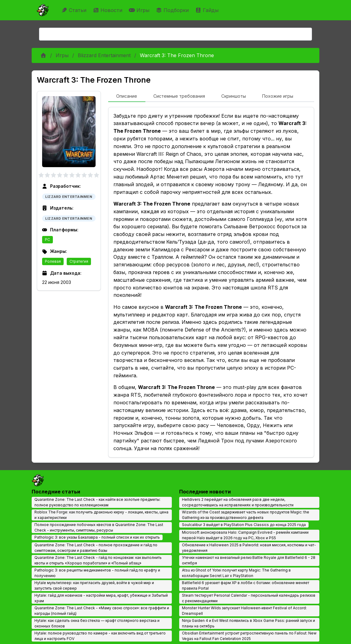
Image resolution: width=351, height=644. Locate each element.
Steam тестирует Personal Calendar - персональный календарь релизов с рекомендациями (249, 598)
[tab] (127, 96)
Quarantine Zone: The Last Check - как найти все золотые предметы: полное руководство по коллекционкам (97, 502)
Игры (140, 10)
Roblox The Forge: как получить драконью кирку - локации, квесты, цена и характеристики (101, 515)
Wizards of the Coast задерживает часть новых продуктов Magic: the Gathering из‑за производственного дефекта (246, 515)
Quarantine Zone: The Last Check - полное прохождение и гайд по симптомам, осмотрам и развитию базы (96, 548)
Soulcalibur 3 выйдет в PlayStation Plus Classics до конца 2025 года (244, 525)
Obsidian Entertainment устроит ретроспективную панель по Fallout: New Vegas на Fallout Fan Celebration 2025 (249, 636)
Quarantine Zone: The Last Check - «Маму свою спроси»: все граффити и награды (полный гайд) (102, 611)
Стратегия (79, 261)
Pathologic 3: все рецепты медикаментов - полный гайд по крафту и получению (97, 573)
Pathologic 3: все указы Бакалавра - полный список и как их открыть (97, 537)
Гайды (208, 10)
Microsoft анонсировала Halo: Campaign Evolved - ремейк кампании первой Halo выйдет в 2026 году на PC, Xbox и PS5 (245, 535)
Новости (108, 10)
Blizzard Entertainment (104, 55)
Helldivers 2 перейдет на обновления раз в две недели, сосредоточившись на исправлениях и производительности (238, 502)
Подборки (173, 10)
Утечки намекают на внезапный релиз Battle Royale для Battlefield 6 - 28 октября (249, 560)
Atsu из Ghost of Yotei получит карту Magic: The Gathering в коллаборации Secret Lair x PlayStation (236, 573)
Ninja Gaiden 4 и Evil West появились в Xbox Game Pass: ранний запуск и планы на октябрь (248, 623)
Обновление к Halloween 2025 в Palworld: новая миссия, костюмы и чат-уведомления (249, 548)
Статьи (75, 10)
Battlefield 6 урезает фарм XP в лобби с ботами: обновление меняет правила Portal (246, 585)
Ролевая (53, 261)
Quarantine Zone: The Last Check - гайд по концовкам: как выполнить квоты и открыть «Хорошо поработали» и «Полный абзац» (98, 560)
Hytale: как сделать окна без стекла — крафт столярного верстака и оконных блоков (97, 623)
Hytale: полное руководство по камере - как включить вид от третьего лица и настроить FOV (100, 636)
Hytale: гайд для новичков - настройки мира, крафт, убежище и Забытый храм (101, 598)
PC (47, 240)
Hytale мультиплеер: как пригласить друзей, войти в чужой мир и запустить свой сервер (94, 585)
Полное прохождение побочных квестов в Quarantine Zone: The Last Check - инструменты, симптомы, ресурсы (99, 527)
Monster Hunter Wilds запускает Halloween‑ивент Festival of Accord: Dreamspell (244, 611)
